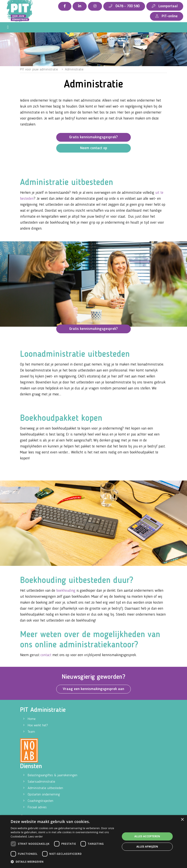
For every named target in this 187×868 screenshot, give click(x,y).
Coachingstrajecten (40, 801)
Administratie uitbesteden (45, 788)
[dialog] (93, 842)
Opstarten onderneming (44, 795)
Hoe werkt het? (38, 725)
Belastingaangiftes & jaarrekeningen (53, 775)
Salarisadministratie (41, 782)
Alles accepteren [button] (147, 836)
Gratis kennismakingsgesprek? (93, 137)
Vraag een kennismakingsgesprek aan (93, 689)
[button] (64, 862)
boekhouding (66, 591)
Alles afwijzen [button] (147, 847)
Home (32, 719)
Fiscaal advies (37, 807)
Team (31, 732)
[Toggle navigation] (8, 27)
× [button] (182, 820)
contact (46, 655)
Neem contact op (94, 148)
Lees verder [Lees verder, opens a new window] (36, 837)
